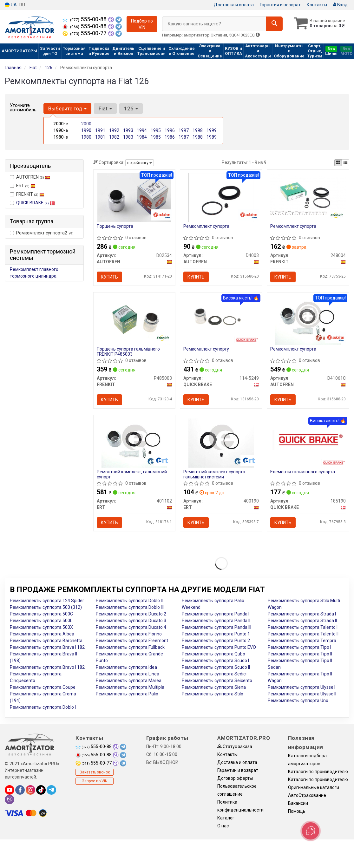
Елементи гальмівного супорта (303, 472)
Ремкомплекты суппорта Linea (128, 674)
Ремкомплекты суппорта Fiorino (129, 634)
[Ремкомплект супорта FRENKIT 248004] (308, 194)
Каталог (226, 818)
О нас (223, 826)
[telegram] (51, 790)
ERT (23, 186)
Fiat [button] (105, 109)
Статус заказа (235, 746)
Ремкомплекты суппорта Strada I (302, 614)
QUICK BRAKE (36, 203)
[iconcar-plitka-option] (338, 163)
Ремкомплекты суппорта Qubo (213, 654)
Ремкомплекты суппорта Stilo (213, 694)
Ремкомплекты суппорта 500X (41, 627)
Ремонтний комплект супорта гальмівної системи (214, 474)
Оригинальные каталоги (314, 787)
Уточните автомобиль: (24, 108)
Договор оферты (235, 778)
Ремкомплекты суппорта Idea (126, 667)
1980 (86, 137)
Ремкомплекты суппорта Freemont (132, 641)
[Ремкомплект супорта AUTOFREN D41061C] (308, 320)
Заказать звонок (95, 772)
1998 (198, 130)
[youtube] (10, 790)
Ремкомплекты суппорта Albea (42, 634)
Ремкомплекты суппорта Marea (129, 681)
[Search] (274, 24)
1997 (184, 130)
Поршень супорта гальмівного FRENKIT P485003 (128, 351)
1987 (184, 137)
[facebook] (20, 790)
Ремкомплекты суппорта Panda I (216, 614)
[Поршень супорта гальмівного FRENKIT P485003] (134, 320)
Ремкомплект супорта (206, 226)
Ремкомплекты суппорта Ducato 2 (131, 614)
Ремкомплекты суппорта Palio (127, 694)
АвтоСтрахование (307, 795)
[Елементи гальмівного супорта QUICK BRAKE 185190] (308, 440)
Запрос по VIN (95, 781)
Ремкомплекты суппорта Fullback (130, 647)
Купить (109, 277)
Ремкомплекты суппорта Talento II (303, 634)
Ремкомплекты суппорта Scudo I (215, 661)
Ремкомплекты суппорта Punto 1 (216, 634)
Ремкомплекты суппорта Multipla (130, 687)
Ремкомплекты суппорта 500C (41, 614)
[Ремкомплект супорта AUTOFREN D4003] (221, 197)
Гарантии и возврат (238, 770)
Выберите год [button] (67, 109)
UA (11, 5)
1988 (198, 137)
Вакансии (298, 803)
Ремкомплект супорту (206, 349)
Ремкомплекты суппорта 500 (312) (46, 607)
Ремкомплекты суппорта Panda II (216, 621)
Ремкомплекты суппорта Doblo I (43, 707)
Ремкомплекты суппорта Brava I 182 (47, 647)
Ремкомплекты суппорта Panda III (216, 627)
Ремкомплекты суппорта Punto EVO (219, 647)
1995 (156, 130)
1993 (128, 130)
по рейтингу (140, 163)
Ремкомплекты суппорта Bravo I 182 (47, 667)
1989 (212, 137)
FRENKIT (27, 194)
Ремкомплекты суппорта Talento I (303, 627)
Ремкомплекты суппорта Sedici (214, 674)
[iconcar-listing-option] (345, 163)
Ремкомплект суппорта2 (42, 233)
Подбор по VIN (142, 24)
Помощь (297, 811)
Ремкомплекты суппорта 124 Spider (47, 601)
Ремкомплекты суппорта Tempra (302, 641)
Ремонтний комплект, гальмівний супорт (132, 474)
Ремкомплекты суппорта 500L (41, 621)
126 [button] (131, 109)
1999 (212, 130)
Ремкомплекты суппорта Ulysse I (302, 687)
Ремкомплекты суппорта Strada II (302, 621)
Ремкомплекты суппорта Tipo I (299, 647)
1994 (142, 130)
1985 (156, 137)
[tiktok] (41, 790)
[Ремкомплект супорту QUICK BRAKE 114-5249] (221, 320)
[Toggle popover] (311, 831)
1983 (128, 137)
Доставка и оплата (234, 5)
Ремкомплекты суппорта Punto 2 (216, 641)
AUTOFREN (30, 177)
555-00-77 (85, 33)
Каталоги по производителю (318, 772)
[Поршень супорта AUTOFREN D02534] (134, 197)
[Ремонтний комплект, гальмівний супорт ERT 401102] (134, 443)
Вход (340, 5)
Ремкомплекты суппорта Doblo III (130, 607)
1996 (170, 130)
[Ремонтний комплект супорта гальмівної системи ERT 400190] (221, 443)
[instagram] (30, 790)
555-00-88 (85, 19)
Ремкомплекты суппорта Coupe (43, 687)
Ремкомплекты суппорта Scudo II (216, 667)
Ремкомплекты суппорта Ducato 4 (131, 627)
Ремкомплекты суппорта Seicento (217, 681)
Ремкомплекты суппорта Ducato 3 (131, 621)
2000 (86, 124)
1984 (142, 137)
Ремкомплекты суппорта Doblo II (129, 601)
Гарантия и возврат (280, 5)
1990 (86, 130)
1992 (114, 130)
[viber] (10, 799)
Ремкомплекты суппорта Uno (298, 700)
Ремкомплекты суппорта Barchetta (46, 641)
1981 (100, 137)
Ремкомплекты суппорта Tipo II (300, 654)
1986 (170, 137)
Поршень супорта (115, 226)
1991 (100, 130)
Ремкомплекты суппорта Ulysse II (302, 694)
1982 (114, 137)
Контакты (317, 5)
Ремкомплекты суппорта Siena (214, 687)
